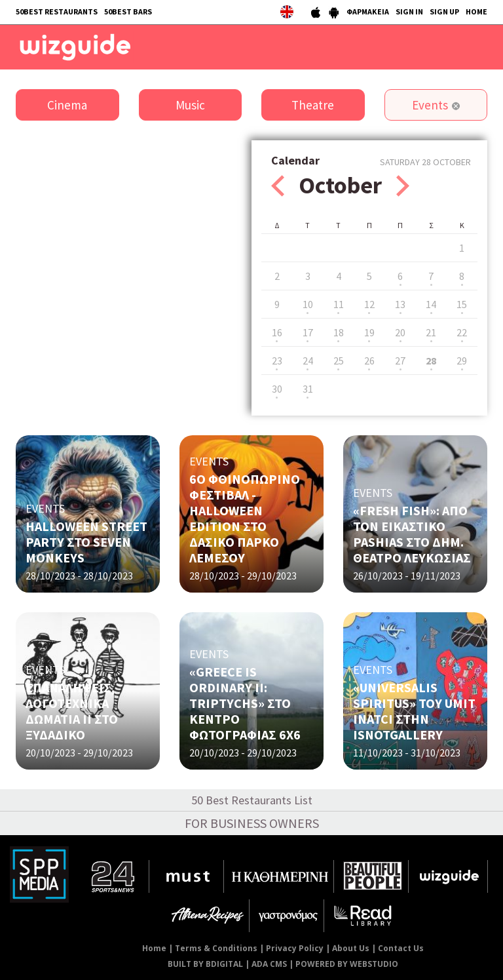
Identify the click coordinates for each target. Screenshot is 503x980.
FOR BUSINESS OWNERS (252, 823)
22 (462, 332)
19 (369, 332)
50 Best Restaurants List (252, 800)
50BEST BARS (128, 11)
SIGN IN (409, 11)
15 (462, 304)
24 (308, 361)
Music (190, 105)
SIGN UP (444, 11)
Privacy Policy (295, 948)
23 (277, 361)
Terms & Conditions (216, 948)
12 (369, 304)
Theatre (313, 105)
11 (339, 304)
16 (277, 332)
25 (339, 361)
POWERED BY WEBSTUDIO (347, 964)
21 (431, 332)
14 (431, 304)
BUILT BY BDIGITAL (205, 964)
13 (400, 304)
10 (308, 304)
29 (462, 361)
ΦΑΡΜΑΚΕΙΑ (368, 11)
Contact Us (401, 948)
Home (154, 948)
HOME (476, 11)
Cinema (67, 105)
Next (403, 186)
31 (308, 389)
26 (369, 361)
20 (400, 332)
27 (400, 361)
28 (431, 361)
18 (339, 332)
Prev (278, 186)
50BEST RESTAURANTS (57, 11)
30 (277, 389)
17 (308, 332)
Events (430, 105)
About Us (351, 948)
